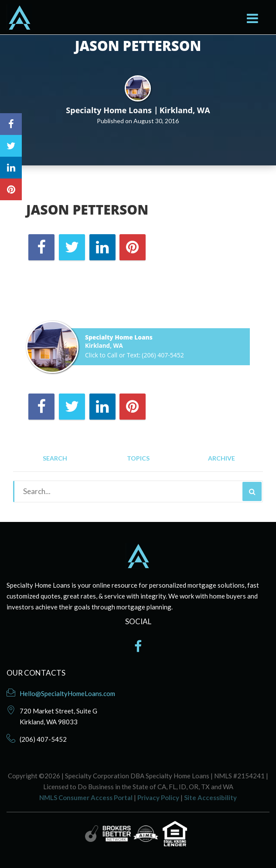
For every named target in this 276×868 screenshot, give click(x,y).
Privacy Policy (158, 797)
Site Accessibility (210, 797)
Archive (221, 459)
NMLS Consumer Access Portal (86, 797)
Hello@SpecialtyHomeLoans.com (67, 693)
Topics (138, 459)
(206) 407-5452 (163, 355)
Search (55, 459)
